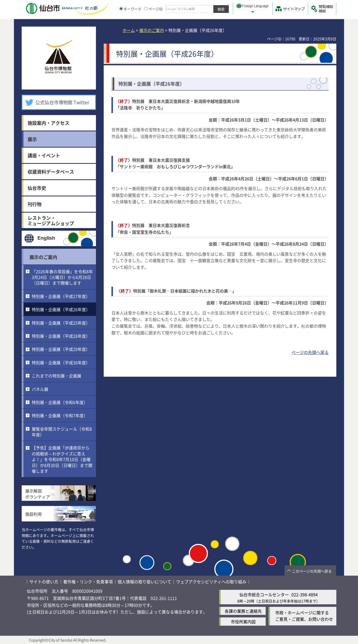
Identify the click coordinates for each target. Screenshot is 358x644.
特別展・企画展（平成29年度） (61, 349)
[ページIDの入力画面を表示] (146, 9)
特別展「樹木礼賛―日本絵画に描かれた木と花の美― (183, 291)
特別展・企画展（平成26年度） (61, 309)
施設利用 (34, 514)
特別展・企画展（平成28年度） (61, 336)
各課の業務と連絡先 (243, 611)
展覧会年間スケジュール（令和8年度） (62, 432)
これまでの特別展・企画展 (56, 376)
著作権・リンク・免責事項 (88, 582)
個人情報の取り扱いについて (144, 582)
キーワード (131, 9)
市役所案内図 (243, 622)
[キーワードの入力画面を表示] (121, 9)
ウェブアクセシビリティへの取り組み (211, 582)
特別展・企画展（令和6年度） (60, 402)
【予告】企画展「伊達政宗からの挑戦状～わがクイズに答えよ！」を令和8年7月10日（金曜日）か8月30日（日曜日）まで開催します (62, 459)
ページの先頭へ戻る (310, 352)
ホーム (129, 30)
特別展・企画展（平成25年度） (61, 323)
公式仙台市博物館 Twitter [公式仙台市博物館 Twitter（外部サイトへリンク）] (62, 102)
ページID (153, 9)
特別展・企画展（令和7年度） (60, 415)
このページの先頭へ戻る (312, 571)
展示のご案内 (43, 257)
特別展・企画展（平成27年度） (61, 296)
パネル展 (40, 389)
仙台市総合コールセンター (264, 594)
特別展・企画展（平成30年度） (61, 363)
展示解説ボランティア (38, 494)
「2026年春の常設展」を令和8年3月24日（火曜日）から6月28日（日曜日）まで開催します (62, 277)
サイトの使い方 (44, 582)
